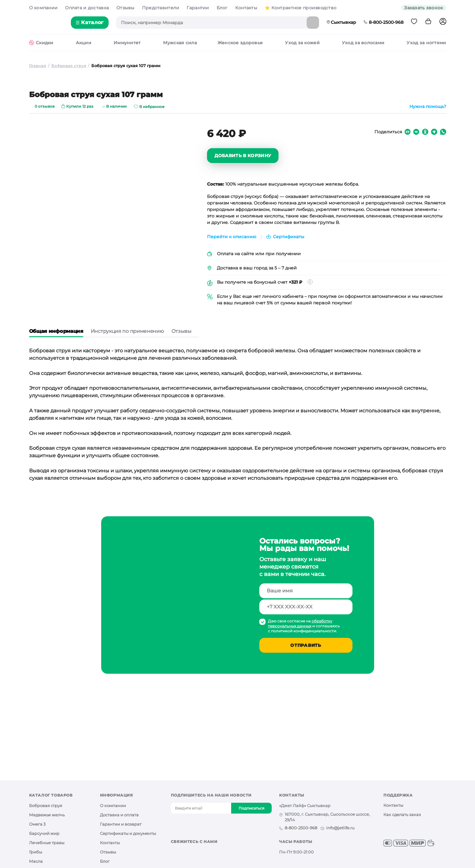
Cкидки (45, 43)
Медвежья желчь (47, 815)
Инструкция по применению (127, 332)
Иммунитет (127, 43)
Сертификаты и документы (128, 834)
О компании (43, 8)
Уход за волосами (363, 43)
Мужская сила (180, 43)
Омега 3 (37, 825)
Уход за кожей (302, 43)
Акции (84, 43)
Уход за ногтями (426, 43)
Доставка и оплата (119, 815)
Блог (222, 8)
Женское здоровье (240, 43)
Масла (36, 862)
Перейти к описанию (232, 238)
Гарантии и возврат (121, 825)
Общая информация (56, 332)
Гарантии (198, 8)
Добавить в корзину (243, 156)
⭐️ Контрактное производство (300, 8)
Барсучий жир (44, 834)
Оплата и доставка (87, 8)
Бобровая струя (46, 806)
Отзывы (125, 8)
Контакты (246, 8)
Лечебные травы (47, 843)
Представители (161, 8)
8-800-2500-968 (384, 22)
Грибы (36, 853)
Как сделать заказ (402, 815)
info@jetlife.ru (340, 828)
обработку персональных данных (300, 624)
